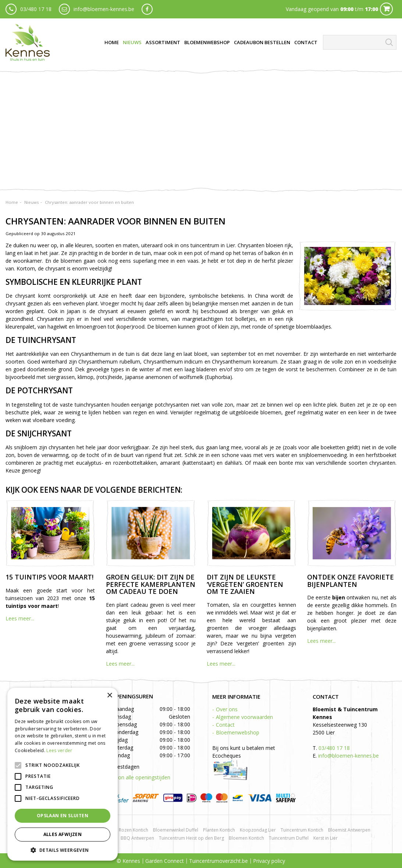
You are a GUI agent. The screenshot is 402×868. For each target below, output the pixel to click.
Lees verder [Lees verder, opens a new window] (59, 750)
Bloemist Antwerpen (349, 830)
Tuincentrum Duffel (289, 838)
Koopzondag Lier (258, 830)
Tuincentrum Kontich (302, 830)
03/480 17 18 (36, 9)
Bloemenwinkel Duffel (176, 830)
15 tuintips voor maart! (49, 577)
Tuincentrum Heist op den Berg (191, 838)
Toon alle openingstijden (141, 777)
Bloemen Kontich (246, 838)
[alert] (63, 774)
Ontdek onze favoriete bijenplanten (351, 581)
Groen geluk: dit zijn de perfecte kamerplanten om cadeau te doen (151, 584)
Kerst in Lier (325, 838)
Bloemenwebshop (238, 732)
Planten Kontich (219, 830)
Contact (225, 725)
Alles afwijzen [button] (63, 834)
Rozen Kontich (134, 830)
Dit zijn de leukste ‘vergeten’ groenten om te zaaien (245, 584)
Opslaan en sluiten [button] (63, 816)
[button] (63, 850)
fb (147, 9)
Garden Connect (165, 861)
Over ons (227, 709)
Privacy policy (269, 861)
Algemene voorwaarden (244, 717)
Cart (386, 9)
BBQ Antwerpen (137, 838)
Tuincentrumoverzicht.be (218, 861)
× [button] (109, 696)
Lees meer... (20, 618)
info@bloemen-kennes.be (104, 9)
